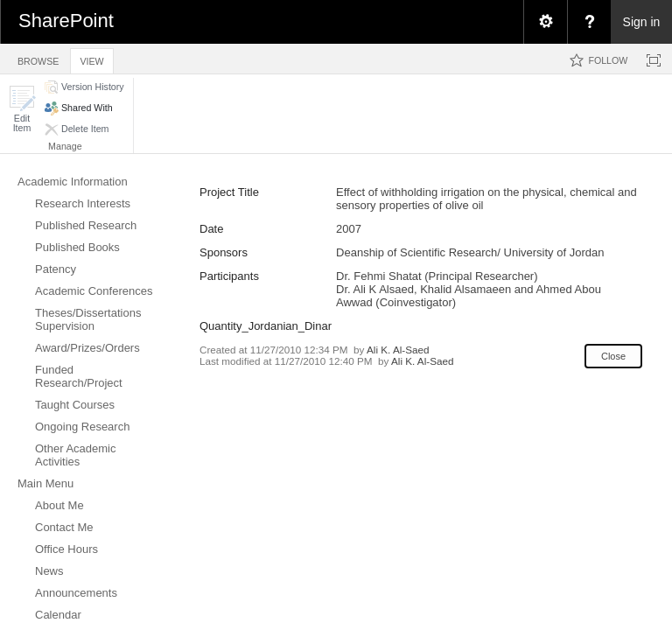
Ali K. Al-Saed (398, 350)
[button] (22, 109)
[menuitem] (545, 22)
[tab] (38, 58)
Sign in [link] (642, 22)
